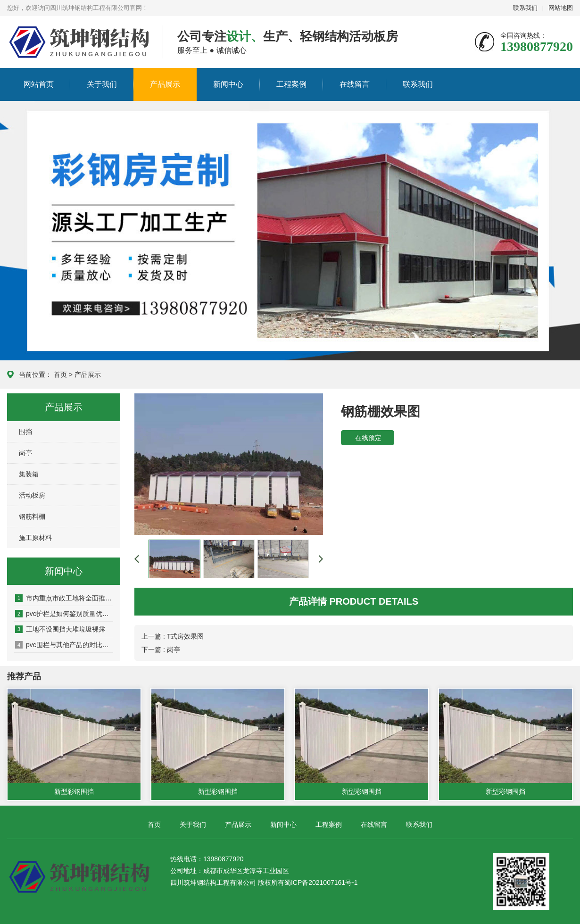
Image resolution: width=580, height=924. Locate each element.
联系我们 (525, 8)
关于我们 (102, 84)
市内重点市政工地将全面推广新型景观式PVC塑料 (64, 598)
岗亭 (25, 453)
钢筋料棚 (32, 516)
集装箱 (29, 474)
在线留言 (355, 84)
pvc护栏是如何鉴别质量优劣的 (64, 614)
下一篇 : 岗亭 (161, 649)
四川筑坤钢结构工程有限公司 (64, 42)
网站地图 (561, 8)
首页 (60, 375)
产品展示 (165, 84)
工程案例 (291, 84)
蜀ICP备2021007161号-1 (321, 882)
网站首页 (39, 84)
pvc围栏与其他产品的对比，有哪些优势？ (64, 645)
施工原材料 (35, 538)
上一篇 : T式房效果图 (173, 636)
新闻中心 (228, 84)
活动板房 (32, 495)
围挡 (25, 432)
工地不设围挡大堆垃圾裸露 (60, 629)
